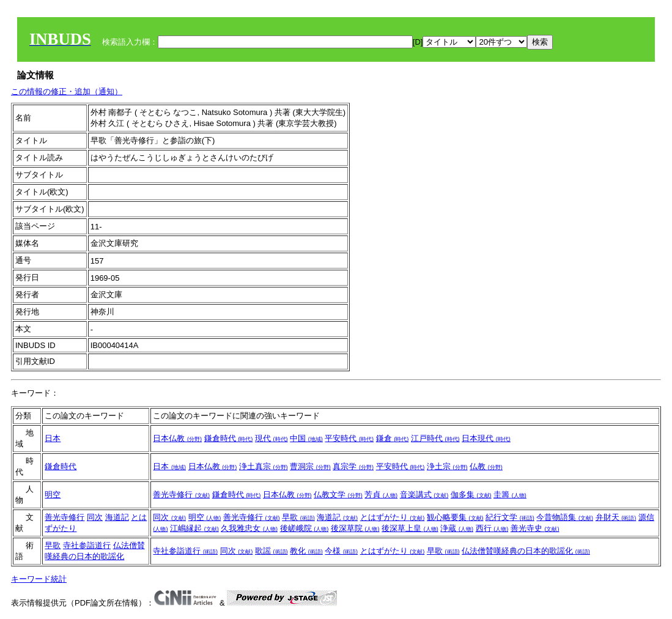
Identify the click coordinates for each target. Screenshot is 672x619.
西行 (492, 528)
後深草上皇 (410, 528)
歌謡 (271, 551)
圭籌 (510, 495)
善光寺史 (535, 528)
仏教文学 (338, 495)
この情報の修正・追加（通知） (67, 91)
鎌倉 (393, 438)
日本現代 (486, 438)
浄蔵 (457, 528)
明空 (53, 495)
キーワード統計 (39, 579)
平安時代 (349, 438)
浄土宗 (447, 466)
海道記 (117, 517)
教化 (306, 551)
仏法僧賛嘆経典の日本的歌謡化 (526, 551)
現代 (271, 438)
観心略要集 (455, 517)
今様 (341, 551)
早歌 (298, 517)
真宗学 (353, 466)
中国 (306, 438)
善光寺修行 (181, 495)
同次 (95, 517)
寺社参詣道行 (87, 545)
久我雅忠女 (249, 528)
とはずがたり (393, 517)
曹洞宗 (310, 466)
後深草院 (355, 528)
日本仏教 (177, 438)
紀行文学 (510, 517)
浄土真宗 (264, 466)
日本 (53, 438)
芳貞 (381, 495)
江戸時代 (435, 438)
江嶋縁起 (194, 528)
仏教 (486, 466)
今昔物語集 (565, 517)
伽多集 (471, 495)
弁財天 (616, 517)
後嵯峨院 (305, 528)
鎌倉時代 (229, 438)
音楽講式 (424, 495)
